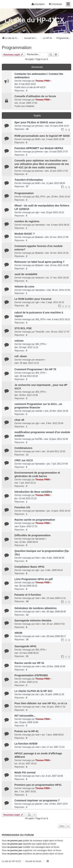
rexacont (39, 278)
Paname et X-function (28, 595)
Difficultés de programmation (33, 535)
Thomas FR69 (42, 81)
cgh (37, 212)
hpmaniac (40, 225)
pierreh (39, 804)
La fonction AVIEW (26, 744)
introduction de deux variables (33, 492)
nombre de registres (27, 221)
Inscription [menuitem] (38, 4)
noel (37, 451)
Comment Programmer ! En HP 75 (35, 369)
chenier (39, 411)
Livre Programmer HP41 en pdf (34, 579)
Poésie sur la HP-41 (27, 731)
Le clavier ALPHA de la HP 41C (33, 691)
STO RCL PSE (23, 328)
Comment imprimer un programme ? (37, 800)
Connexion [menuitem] (55, 4)
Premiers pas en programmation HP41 (38, 785)
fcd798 (38, 439)
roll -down (21, 356)
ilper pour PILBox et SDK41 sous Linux (39, 122)
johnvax (39, 126)
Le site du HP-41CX (34, 20)
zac (37, 694)
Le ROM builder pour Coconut (33, 299)
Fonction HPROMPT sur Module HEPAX (39, 148)
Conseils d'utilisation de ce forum (35, 96)
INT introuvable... (25, 716)
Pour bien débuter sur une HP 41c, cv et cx (41, 703)
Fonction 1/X (22, 507)
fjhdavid (39, 237)
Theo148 (39, 332)
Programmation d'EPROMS (31, 675)
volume (19, 341)
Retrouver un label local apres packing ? (39, 262)
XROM (18, 633)
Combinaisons (23, 448)
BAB (37, 139)
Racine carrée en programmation (35, 520)
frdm (37, 558)
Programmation (17, 47)
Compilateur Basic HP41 (29, 567)
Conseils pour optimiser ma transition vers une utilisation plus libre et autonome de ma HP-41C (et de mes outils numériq (42, 164)
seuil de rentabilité (26, 274)
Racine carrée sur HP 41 (29, 663)
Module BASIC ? (25, 234)
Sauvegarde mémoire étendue (33, 620)
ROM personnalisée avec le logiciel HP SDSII (42, 136)
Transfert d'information (29, 180)
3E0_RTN (40, 197)
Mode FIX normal (25, 772)
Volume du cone (24, 287)
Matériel (30, 106)
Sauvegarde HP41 (25, 646)
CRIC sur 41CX (24, 460)
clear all (19, 420)
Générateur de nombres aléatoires (36, 608)
